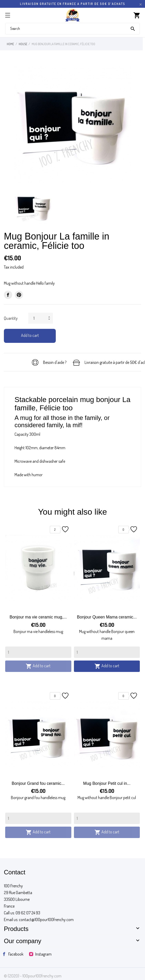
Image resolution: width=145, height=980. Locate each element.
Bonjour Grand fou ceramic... (38, 783)
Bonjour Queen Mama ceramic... (107, 617)
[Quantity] (38, 652)
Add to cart (30, 335)
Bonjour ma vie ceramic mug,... (38, 617)
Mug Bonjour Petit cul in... (107, 783)
